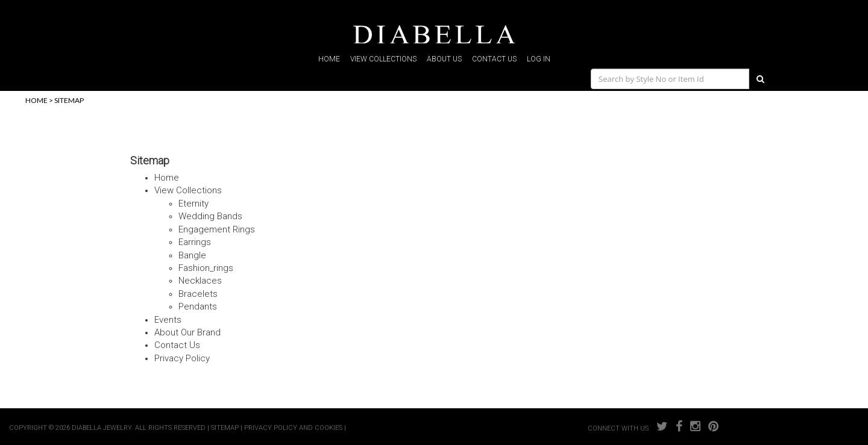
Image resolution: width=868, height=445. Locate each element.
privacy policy (182, 358)
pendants (198, 307)
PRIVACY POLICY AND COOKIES (293, 428)
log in (539, 59)
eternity (193, 204)
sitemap (69, 100)
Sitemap (150, 160)
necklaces (200, 281)
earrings (195, 242)
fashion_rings (206, 268)
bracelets (198, 294)
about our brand (187, 332)
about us (444, 59)
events (168, 320)
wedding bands (210, 216)
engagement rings (217, 229)
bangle (192, 255)
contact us (494, 59)
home (329, 59)
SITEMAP (225, 428)
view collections (383, 59)
